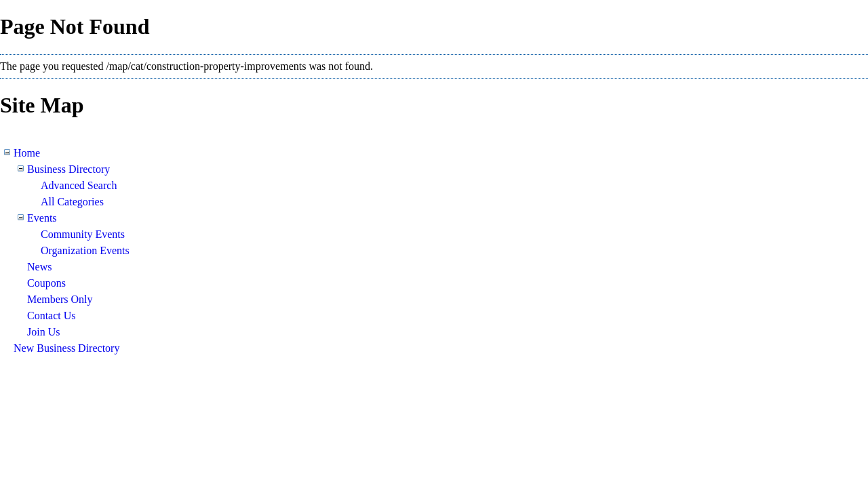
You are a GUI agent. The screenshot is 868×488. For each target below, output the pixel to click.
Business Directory (68, 169)
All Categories (72, 202)
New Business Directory (66, 348)
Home (27, 153)
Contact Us (52, 316)
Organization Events (85, 250)
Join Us (43, 332)
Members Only (60, 299)
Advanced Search (79, 185)
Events (42, 218)
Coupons (46, 283)
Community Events (83, 234)
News (39, 267)
